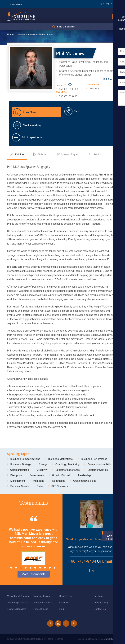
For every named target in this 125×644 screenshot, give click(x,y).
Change (43, 464)
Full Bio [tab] (19, 155)
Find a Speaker (66, 27)
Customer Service (98, 470)
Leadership (84, 475)
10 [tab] (55, 568)
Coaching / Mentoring (67, 464)
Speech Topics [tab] (70, 155)
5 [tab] (30, 568)
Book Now (29, 112)
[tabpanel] (34, 545)
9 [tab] (50, 568)
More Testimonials (34, 574)
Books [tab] (97, 155)
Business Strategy (21, 464)
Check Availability (32, 125)
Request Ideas (41, 609)
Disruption (16, 475)
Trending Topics (41, 596)
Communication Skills (100, 464)
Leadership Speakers (18, 603)
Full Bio (107, 79)
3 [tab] (21, 568)
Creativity (42, 470)
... (116, 154)
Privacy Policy (101, 603)
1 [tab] (11, 568)
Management (18, 481)
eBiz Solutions (111, 639)
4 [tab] (26, 568)
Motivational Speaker (18, 596)
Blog (61, 609)
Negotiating (59, 481)
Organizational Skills (85, 481)
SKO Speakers (60, 486)
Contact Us (100, 609)
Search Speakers (27, 35)
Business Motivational (61, 459)
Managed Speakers (43, 603)
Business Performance (94, 459)
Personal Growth (20, 486)
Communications (20, 470)
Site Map (98, 596)
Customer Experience (68, 470)
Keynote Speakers (17, 609)
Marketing (39, 481)
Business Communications (25, 459)
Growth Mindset (61, 475)
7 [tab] (40, 568)
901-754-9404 (16, 4)
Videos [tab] (42, 155)
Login (99, 3)
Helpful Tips (65, 596)
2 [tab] (16, 568)
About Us (64, 603)
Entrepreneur (37, 475)
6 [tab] (35, 568)
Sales (40, 486)
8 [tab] (45, 568)
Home (11, 35)
